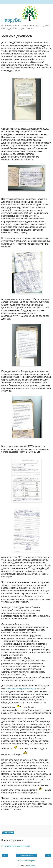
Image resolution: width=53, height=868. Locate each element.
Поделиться (8, 833)
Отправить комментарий (16, 846)
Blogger (32, 865)
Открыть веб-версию (27, 861)
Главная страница (27, 855)
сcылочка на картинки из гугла (21, 689)
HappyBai (20, 20)
